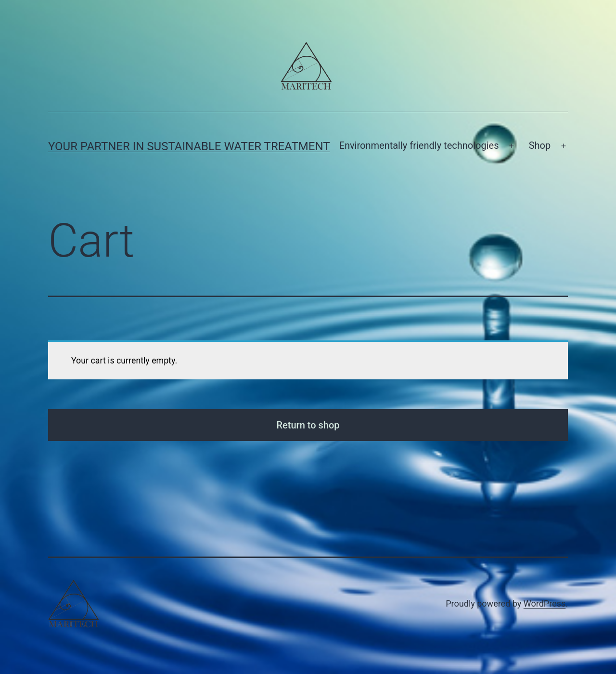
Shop (540, 145)
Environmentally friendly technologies (419, 145)
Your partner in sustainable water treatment (189, 146)
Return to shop (308, 425)
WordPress (545, 603)
